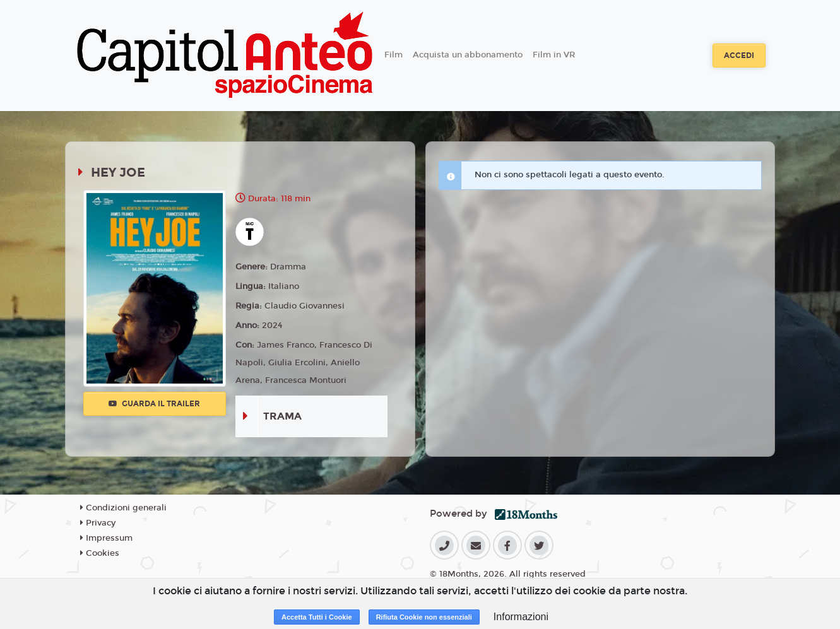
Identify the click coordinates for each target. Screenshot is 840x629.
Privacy (98, 523)
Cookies (100, 553)
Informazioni (521, 617)
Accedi (739, 56)
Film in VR (554, 55)
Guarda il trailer (154, 404)
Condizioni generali (123, 508)
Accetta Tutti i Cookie (317, 617)
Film (393, 55)
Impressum (106, 538)
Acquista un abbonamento (468, 55)
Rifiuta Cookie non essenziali (424, 617)
